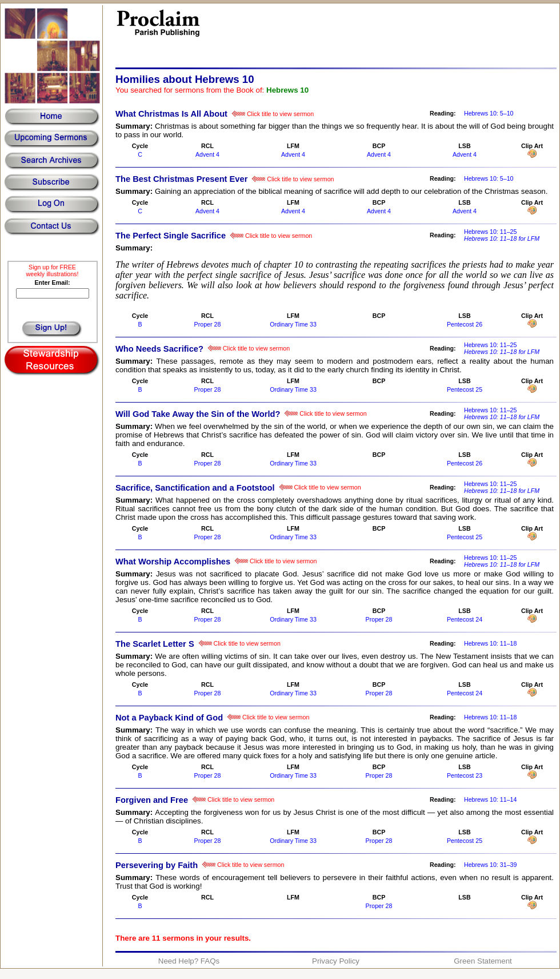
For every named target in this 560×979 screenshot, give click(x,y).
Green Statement (483, 961)
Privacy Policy (336, 961)
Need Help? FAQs (189, 961)
